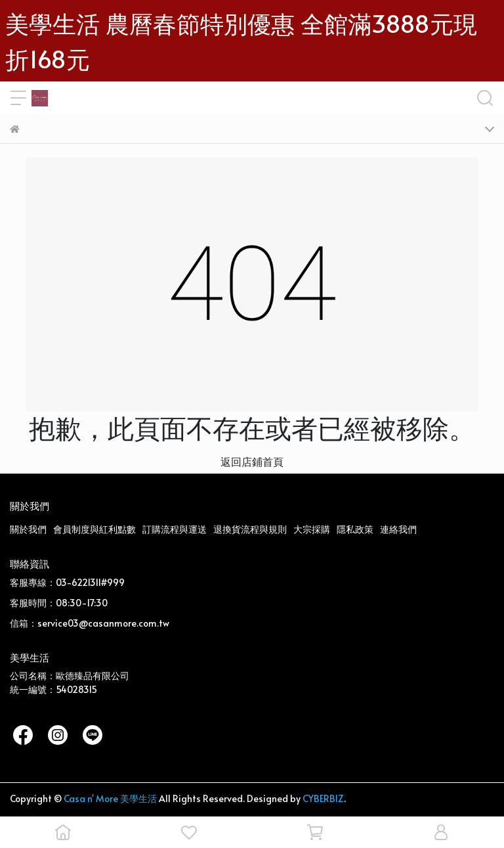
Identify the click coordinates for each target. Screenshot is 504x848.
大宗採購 (312, 529)
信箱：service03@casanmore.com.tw (90, 623)
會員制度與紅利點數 (94, 529)
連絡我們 (398, 529)
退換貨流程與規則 (250, 529)
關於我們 (28, 529)
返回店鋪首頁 (252, 461)
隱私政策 (355, 529)
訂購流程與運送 (175, 529)
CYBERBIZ (323, 798)
